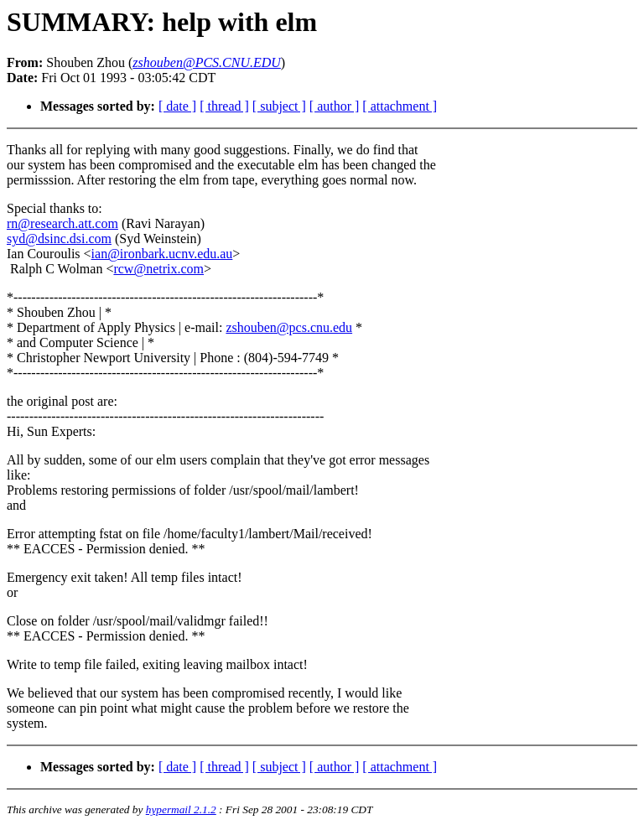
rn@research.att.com (62, 223)
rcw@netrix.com (158, 269)
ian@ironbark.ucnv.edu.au (162, 254)
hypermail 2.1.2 (181, 809)
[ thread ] (224, 106)
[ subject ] (279, 106)
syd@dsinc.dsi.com (59, 239)
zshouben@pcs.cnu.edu (289, 327)
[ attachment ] (400, 106)
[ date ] (177, 106)
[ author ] (335, 106)
